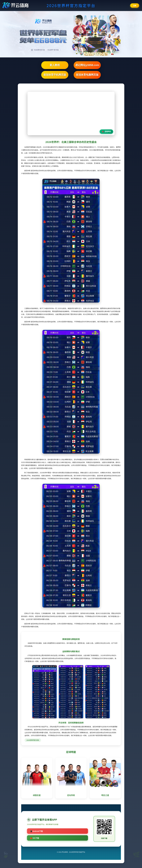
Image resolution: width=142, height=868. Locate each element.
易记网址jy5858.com (87, 65)
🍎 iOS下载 (35, 838)
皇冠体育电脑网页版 (87, 75)
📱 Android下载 (36, 831)
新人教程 (55, 65)
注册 (135, 6)
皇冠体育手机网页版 (55, 75)
